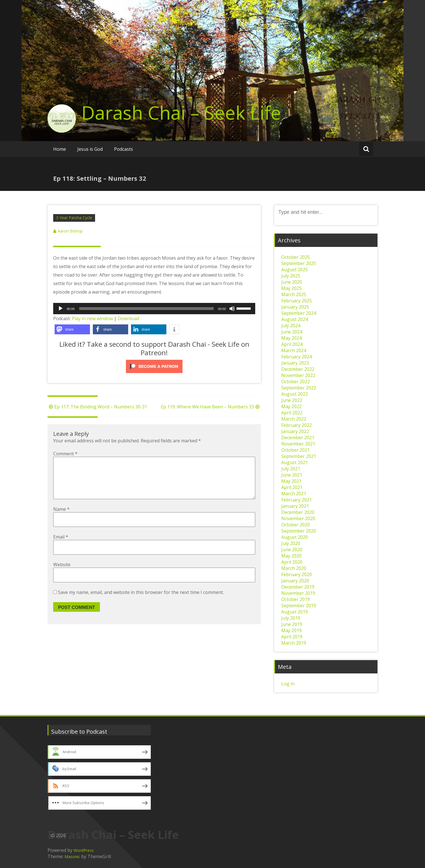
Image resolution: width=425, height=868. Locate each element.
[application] (154, 309)
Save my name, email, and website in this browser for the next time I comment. (141, 601)
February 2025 (297, 301)
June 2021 (292, 475)
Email (61, 546)
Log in (288, 684)
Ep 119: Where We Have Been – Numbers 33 (211, 407)
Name (61, 518)
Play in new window (92, 318)
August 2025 (295, 270)
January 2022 (295, 431)
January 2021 (295, 506)
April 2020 (292, 562)
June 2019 (292, 624)
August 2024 (295, 319)
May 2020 (291, 556)
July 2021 (291, 469)
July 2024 (291, 326)
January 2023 (295, 363)
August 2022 (295, 394)
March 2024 (294, 350)
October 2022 (296, 382)
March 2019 (294, 643)
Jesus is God (90, 149)
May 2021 (291, 481)
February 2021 (297, 500)
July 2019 (291, 618)
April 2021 (292, 487)
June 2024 (292, 332)
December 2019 (298, 587)
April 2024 (292, 344)
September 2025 (299, 263)
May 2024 (291, 338)
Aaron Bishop (70, 231)
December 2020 (298, 512)
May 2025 (291, 288)
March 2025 (294, 294)
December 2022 (298, 369)
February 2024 (297, 357)
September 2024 (299, 313)
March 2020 (294, 568)
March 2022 (294, 419)
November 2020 (298, 518)
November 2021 (298, 444)
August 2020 (295, 537)
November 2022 (298, 375)
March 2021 (294, 494)
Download (128, 318)
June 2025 (292, 282)
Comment (65, 454)
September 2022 (299, 388)
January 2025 (295, 307)
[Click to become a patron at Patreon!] (154, 366)
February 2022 (297, 425)
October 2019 (296, 599)
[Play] (61, 309)
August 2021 (295, 462)
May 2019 (291, 630)
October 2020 (296, 525)
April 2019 (292, 637)
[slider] (146, 309)
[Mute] (232, 309)
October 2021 (296, 450)
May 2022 (291, 406)
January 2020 (295, 581)
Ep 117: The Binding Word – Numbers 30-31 (97, 407)
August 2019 (295, 612)
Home (60, 149)
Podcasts (124, 149)
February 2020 (297, 574)
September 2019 (299, 606)
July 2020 (291, 543)
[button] (72, 329)
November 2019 (298, 593)
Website (62, 574)
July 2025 (291, 276)
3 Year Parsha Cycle (74, 218)
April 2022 (292, 413)
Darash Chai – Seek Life (181, 113)
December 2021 (298, 438)
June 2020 (292, 550)
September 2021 (299, 456)
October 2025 (296, 257)
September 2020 (299, 531)
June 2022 (292, 400)
